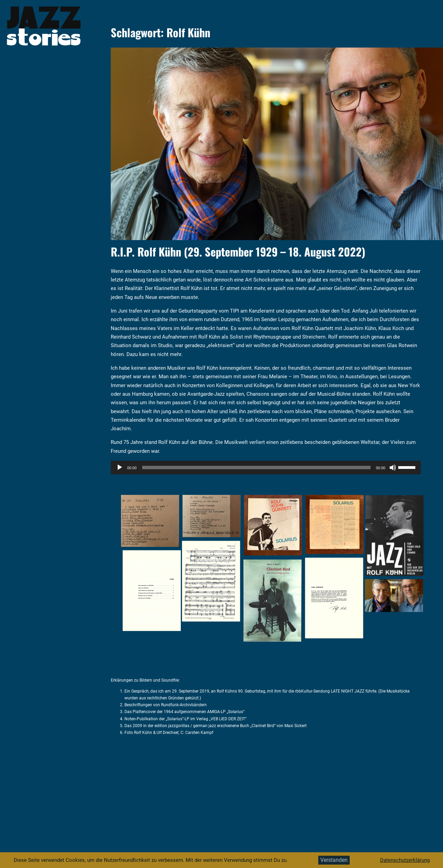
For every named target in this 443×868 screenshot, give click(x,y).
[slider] (256, 468)
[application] (266, 468)
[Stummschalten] (393, 468)
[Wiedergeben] (120, 468)
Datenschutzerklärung (405, 860)
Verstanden (334, 860)
